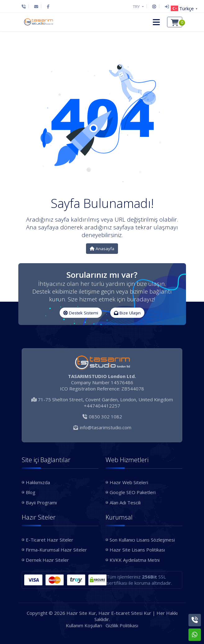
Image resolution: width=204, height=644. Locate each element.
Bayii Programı (41, 502)
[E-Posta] (36, 7)
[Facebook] (48, 7)
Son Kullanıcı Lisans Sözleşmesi (142, 540)
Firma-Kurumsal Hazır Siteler (56, 550)
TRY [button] (137, 7)
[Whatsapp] (195, 635)
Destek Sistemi (81, 313)
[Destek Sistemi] (154, 7)
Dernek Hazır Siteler (47, 560)
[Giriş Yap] (167, 7)
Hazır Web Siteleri (129, 482)
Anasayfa (102, 249)
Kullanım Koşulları (84, 625)
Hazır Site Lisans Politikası (137, 550)
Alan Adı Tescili (125, 502)
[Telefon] (25, 7)
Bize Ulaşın (127, 313)
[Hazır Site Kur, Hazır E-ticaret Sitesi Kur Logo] (39, 22)
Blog (31, 492)
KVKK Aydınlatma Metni (135, 560)
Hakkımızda (38, 482)
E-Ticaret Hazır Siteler (50, 540)
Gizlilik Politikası (122, 625)
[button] (155, 22)
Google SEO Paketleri (133, 492)
